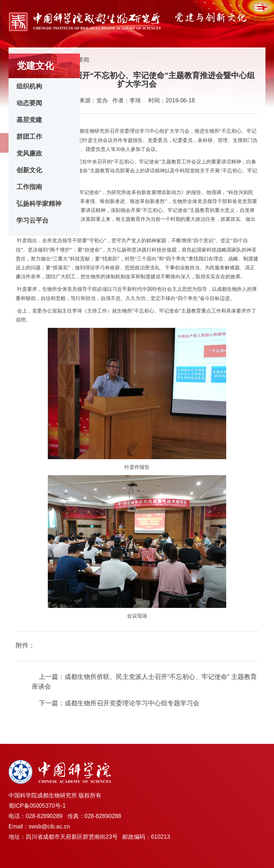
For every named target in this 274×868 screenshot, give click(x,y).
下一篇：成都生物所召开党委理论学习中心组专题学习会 (119, 703)
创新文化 (29, 170)
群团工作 (29, 137)
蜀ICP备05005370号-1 (37, 806)
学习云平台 (32, 220)
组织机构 (29, 86)
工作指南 (29, 187)
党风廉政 (29, 153)
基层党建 (29, 120)
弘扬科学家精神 (39, 204)
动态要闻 (29, 103)
